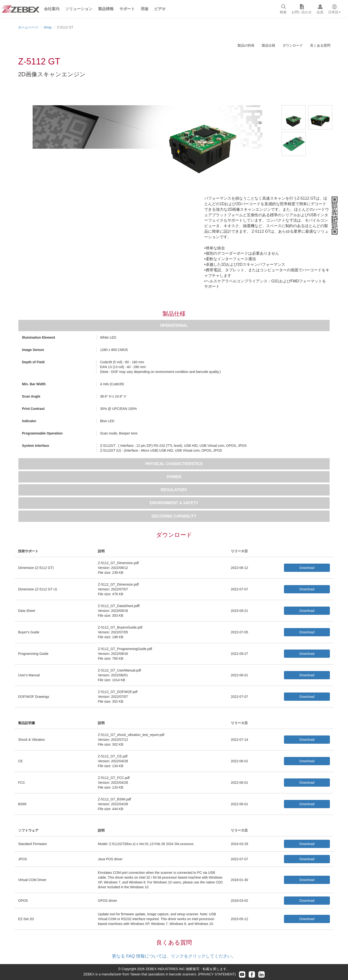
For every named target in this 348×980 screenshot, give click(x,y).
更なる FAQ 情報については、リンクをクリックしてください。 (174, 956)
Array (48, 27)
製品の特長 (246, 45)
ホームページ (28, 27)
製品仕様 (268, 45)
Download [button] (307, 568)
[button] (52, 9)
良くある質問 (320, 45)
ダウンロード (293, 45)
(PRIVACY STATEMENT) (217, 974)
